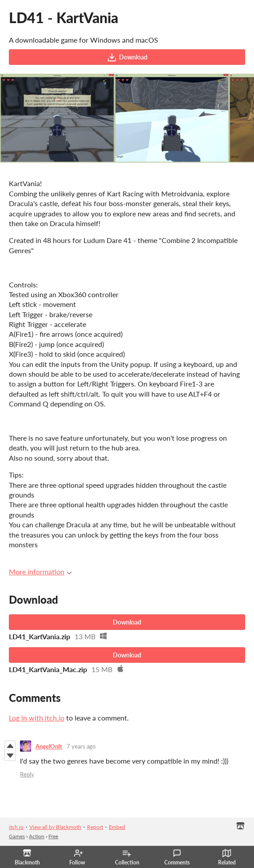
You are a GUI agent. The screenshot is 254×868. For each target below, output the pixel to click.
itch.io (16, 827)
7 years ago (81, 746)
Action (37, 836)
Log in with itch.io (37, 718)
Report (95, 827)
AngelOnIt (49, 746)
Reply (27, 774)
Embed (117, 827)
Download (127, 57)
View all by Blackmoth (55, 827)
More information (40, 571)
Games (17, 836)
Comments (177, 857)
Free (53, 836)
